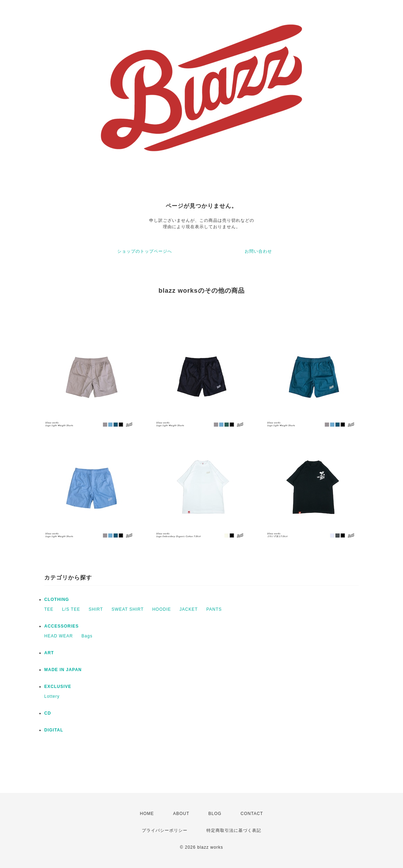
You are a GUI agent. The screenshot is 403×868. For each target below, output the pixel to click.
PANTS (214, 609)
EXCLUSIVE (58, 687)
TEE (49, 609)
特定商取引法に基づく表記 (234, 830)
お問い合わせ (258, 251)
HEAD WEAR (59, 636)
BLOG (215, 814)
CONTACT (252, 814)
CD (48, 713)
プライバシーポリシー (165, 830)
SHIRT (96, 609)
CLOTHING (57, 599)
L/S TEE (71, 609)
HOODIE (162, 609)
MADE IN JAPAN (63, 670)
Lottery (52, 696)
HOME (147, 814)
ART (49, 653)
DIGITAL (54, 730)
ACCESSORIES (61, 626)
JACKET (189, 609)
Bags (87, 636)
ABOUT (181, 814)
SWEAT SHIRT (128, 609)
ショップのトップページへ (145, 251)
